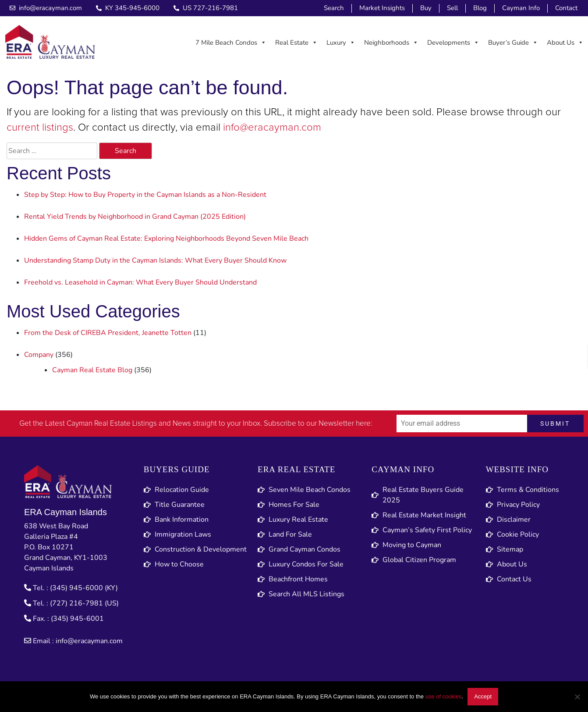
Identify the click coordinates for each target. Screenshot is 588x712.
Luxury (341, 43)
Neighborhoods (391, 43)
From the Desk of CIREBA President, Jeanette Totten (108, 333)
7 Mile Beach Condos (231, 43)
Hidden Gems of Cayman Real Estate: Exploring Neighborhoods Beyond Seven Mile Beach (166, 239)
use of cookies (444, 696)
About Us (565, 43)
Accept (483, 696)
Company (39, 355)
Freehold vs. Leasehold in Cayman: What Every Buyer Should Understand (140, 282)
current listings (40, 128)
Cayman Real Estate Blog (92, 370)
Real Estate (296, 43)
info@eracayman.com (272, 128)
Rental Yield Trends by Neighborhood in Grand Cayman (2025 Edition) (135, 217)
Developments (453, 43)
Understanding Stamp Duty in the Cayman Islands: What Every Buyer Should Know (155, 260)
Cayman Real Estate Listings (112, 424)
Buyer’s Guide (513, 43)
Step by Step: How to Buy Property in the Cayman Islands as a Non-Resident (145, 195)
